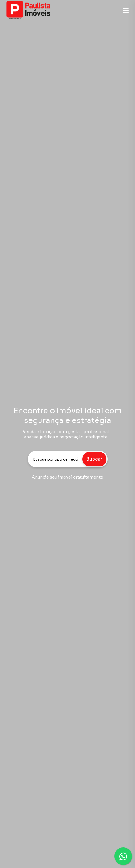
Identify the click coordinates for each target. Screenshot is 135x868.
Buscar (94, 459)
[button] (126, 11)
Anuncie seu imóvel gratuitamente (67, 477)
